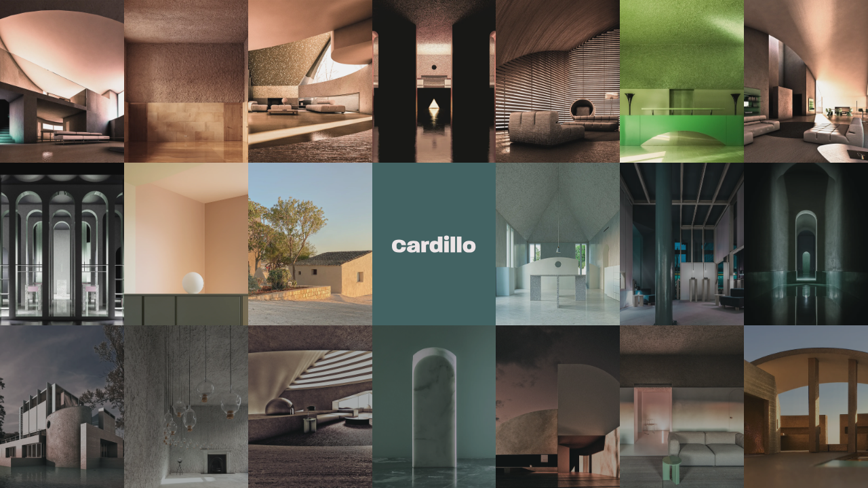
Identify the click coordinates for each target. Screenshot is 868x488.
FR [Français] (447, 263)
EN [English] (426, 263)
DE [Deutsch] (404, 263)
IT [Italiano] (467, 263)
